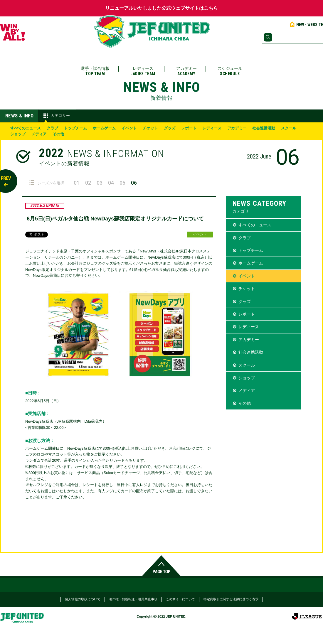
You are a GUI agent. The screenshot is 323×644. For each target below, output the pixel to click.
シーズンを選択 (47, 183)
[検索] (293, 37)
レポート (189, 128)
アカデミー (186, 71)
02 (88, 183)
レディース (143, 71)
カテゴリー (56, 116)
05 (122, 183)
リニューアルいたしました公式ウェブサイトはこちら (161, 8)
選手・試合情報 (95, 71)
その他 (58, 134)
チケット (150, 128)
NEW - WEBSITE (306, 25)
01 (77, 183)
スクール (289, 128)
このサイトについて (180, 599)
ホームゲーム (104, 128)
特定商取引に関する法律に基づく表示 (231, 599)
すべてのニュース (26, 128)
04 (111, 183)
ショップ (18, 134)
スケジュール (230, 71)
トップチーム (75, 128)
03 (100, 183)
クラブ (52, 128)
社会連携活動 (264, 128)
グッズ (170, 128)
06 (134, 183)
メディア (39, 134)
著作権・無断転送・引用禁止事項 (133, 599)
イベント (129, 128)
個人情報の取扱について (83, 599)
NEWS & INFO (20, 116)
